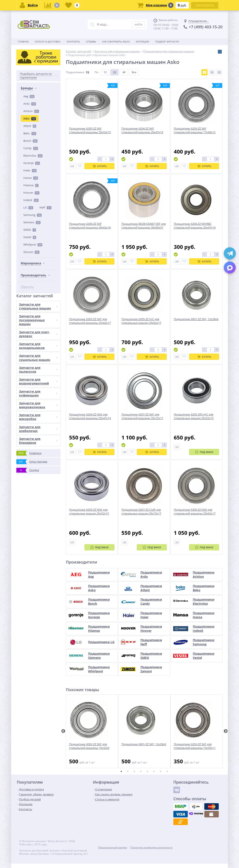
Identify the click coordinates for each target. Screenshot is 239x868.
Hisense (31, 185)
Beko (30, 133)
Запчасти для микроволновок (38, 405)
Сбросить (27, 287)
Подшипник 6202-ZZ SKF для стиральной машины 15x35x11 (195, 746)
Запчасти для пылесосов (38, 370)
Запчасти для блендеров (38, 441)
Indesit (31, 200)
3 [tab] (134, 771)
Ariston (31, 111)
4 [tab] (141, 771)
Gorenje (32, 163)
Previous (63, 731)
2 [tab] (128, 771)
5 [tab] (147, 771)
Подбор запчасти (167, 42)
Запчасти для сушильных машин (38, 358)
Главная (23, 42)
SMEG (30, 230)
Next (226, 731)
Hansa (31, 178)
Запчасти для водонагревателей (38, 381)
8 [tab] (167, 771)
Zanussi (31, 252)
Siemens (32, 222)
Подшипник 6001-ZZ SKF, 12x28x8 (144, 744)
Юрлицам (142, 42)
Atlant (30, 126)
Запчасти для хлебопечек (38, 429)
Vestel (30, 237)
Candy (31, 148)
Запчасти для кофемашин (38, 393)
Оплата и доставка (48, 42)
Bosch (30, 141)
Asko (30, 118)
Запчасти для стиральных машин (38, 306)
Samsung (32, 215)
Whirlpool (33, 244)
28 (114, 72)
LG (28, 207)
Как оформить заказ (116, 42)
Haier (30, 170)
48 (124, 72)
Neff (45, 207)
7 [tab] (160, 771)
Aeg (29, 96)
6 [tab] (154, 771)
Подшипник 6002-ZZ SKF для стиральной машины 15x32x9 (89, 746)
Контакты (73, 42)
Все (134, 72)
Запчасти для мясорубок (38, 417)
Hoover (31, 193)
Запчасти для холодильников (38, 346)
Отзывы (91, 42)
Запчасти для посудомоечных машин (38, 320)
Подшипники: (75, 72)
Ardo (30, 104)
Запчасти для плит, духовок (38, 334)
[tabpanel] (92, 731)
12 (105, 72)
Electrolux (33, 155)
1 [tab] (121, 771)
